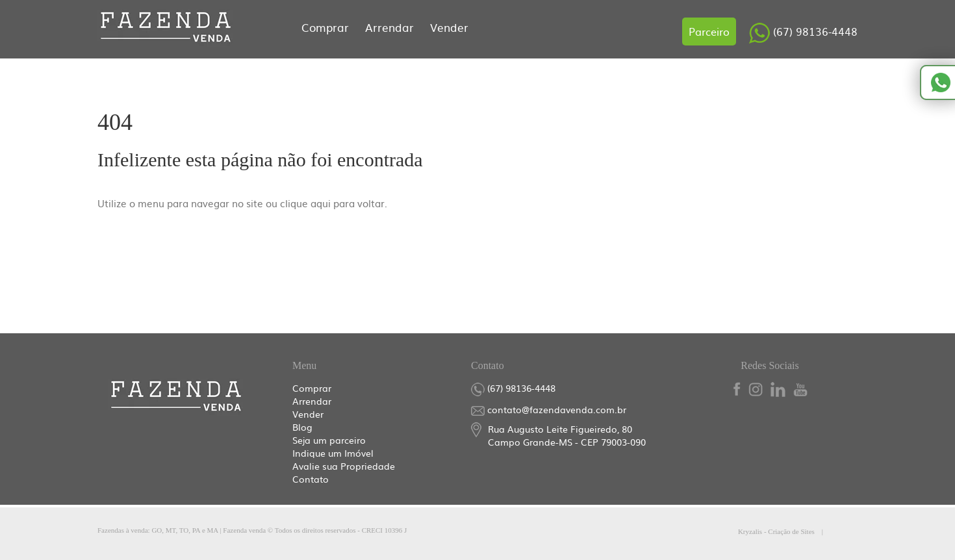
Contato (311, 479)
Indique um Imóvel (333, 453)
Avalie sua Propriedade (344, 466)
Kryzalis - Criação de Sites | (798, 531)
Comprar (327, 27)
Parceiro (709, 31)
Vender (449, 27)
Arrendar (391, 27)
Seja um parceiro (329, 440)
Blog (302, 427)
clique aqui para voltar (332, 203)
